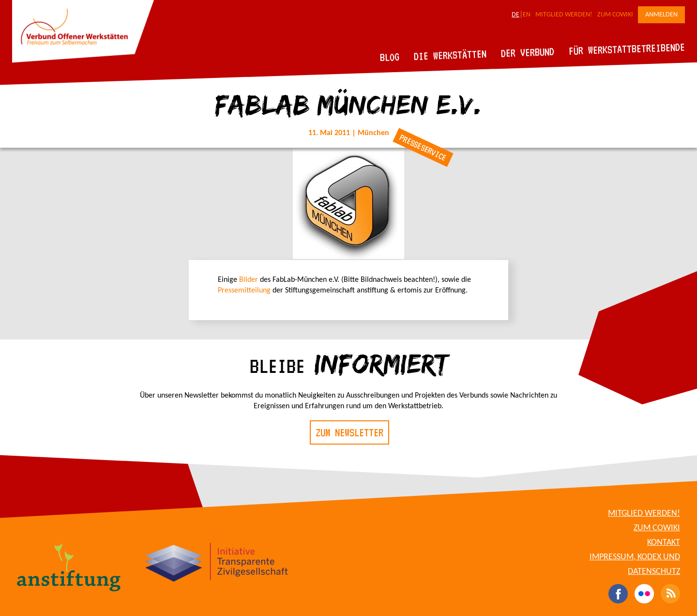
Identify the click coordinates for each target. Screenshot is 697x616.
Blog (390, 57)
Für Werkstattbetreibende (627, 48)
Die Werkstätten (450, 55)
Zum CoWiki (615, 15)
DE (515, 15)
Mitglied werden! (564, 15)
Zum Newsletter (349, 432)
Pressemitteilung (244, 291)
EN (527, 15)
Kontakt (664, 543)
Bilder (249, 280)
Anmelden (661, 15)
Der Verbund (528, 52)
